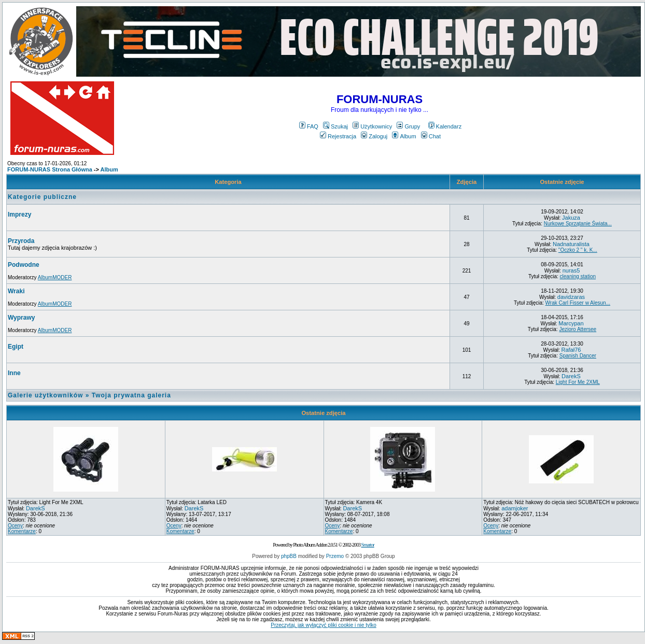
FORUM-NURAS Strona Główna (50, 169)
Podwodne (24, 265)
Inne (14, 373)
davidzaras (571, 297)
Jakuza (571, 218)
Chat (431, 136)
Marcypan (571, 323)
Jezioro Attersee (578, 329)
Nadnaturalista (571, 244)
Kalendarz (445, 126)
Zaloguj (374, 136)
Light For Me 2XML (578, 382)
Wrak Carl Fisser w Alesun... (578, 303)
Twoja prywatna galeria (131, 395)
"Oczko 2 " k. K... (578, 250)
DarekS (571, 376)
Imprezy (19, 214)
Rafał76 (571, 350)
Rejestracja (338, 136)
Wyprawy (21, 318)
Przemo (335, 556)
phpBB (289, 556)
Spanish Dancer (578, 356)
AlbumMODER (55, 277)
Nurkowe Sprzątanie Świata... (578, 224)
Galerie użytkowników (45, 395)
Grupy (408, 126)
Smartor (367, 545)
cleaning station (578, 276)
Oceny (15, 526)
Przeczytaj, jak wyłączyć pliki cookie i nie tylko (323, 625)
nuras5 (571, 270)
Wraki (16, 291)
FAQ (309, 126)
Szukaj (335, 126)
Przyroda (21, 241)
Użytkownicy (372, 126)
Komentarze (22, 531)
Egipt (16, 347)
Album (404, 136)
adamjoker (515, 508)
